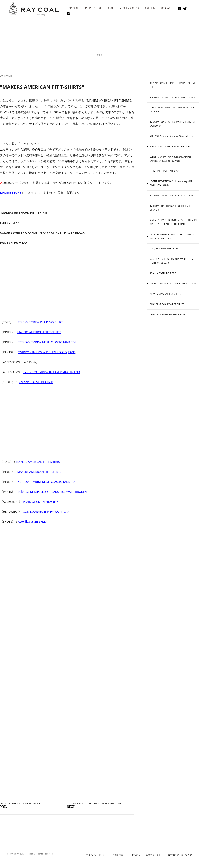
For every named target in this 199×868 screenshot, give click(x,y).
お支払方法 (135, 855)
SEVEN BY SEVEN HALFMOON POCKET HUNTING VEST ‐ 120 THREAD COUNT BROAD (174, 222)
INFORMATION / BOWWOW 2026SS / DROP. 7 (172, 196)
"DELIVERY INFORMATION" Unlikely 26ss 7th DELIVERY (172, 110)
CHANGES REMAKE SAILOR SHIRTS (167, 304)
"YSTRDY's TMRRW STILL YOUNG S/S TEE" (21, 803)
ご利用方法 (118, 855)
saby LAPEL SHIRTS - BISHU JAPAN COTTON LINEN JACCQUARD (171, 261)
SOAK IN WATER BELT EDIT (163, 273)
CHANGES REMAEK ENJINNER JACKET (168, 315)
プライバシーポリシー (96, 855)
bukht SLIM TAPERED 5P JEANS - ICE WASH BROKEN (52, 492)
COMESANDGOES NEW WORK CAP (46, 512)
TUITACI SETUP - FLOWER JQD (164, 171)
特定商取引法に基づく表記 (179, 855)
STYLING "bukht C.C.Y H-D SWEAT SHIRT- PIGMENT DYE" (95, 803)
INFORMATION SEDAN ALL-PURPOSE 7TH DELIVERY (170, 208)
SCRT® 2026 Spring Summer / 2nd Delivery (171, 136)
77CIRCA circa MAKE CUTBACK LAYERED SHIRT (173, 283)
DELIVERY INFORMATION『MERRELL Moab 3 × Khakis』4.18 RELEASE (173, 236)
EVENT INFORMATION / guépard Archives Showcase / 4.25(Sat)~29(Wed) (170, 159)
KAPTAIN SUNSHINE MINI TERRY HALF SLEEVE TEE (172, 85)
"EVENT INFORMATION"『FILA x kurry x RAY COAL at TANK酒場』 (171, 183)
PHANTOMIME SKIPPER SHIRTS (165, 294)
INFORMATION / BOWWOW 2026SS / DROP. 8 (172, 97)
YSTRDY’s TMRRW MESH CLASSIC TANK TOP (47, 342)
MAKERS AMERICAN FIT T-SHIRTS (39, 472)
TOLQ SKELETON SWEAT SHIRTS (166, 249)
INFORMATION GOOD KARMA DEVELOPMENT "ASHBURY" (172, 124)
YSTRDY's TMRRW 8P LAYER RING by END (52, 372)
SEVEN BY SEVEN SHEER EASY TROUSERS (170, 146)
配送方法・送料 (153, 855)
